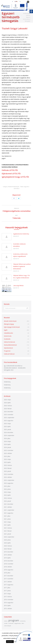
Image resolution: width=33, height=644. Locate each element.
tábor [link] (23, 623)
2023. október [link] (8, 453)
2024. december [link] (9, 432)
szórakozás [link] (11, 623)
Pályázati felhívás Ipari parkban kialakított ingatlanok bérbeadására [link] (22, 266)
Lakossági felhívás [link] (18, 286)
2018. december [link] (9, 561)
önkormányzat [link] (8, 626)
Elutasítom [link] (10, 642)
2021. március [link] (8, 528)
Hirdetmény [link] (7, 382)
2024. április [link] (7, 444)
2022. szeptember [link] (9, 480)
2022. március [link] (8, 498)
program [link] (14, 620)
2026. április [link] (7, 403)
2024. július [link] (7, 438)
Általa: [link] (25, 187)
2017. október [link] (8, 582)
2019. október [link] (8, 555)
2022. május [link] (7, 492)
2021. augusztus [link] (9, 513)
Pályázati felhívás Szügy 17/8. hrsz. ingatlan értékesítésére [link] (22, 277)
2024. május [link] (7, 441)
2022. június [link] (7, 489)
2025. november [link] (9, 415)
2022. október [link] (8, 477)
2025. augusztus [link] (9, 421)
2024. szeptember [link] (9, 435)
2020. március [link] (8, 546)
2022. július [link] (7, 486)
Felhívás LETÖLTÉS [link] (10, 170)
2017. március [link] (8, 597)
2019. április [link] (7, 558)
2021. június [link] (7, 519)
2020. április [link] (7, 543)
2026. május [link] (7, 400)
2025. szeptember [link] (9, 418)
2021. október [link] (8, 507)
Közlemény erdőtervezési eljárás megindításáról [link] (20, 255)
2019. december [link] (9, 552)
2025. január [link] (7, 429)
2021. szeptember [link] (9, 510)
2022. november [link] (9, 474)
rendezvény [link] (23, 621)
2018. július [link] (7, 573)
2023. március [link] (8, 465)
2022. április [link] (7, 495)
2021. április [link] (7, 525)
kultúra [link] (6, 621)
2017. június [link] (7, 591)
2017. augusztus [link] (9, 585)
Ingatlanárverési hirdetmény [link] (21, 234)
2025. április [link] (7, 426)
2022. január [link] (7, 501)
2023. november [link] (9, 450)
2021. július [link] (7, 516)
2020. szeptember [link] (9, 537)
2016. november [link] (9, 600)
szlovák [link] (6, 623)
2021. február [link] (8, 531)
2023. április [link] (7, 462)
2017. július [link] (7, 588)
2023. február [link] (8, 468)
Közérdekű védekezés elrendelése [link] (19, 245)
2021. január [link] (7, 534)
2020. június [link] (7, 540)
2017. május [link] (7, 594)
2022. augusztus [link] (9, 483)
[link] (17, 189)
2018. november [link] (9, 564)
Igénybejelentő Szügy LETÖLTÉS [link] (15, 177)
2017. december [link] (9, 576)
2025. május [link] (7, 423)
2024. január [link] (7, 447)
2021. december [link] (9, 504)
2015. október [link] (8, 609)
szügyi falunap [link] (17, 623)
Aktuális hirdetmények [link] (14, 187)
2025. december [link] (9, 412)
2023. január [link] (7, 471)
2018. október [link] (8, 567)
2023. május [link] (7, 459)
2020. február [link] (8, 549)
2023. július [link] (7, 456)
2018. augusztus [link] (9, 570)
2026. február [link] (8, 409)
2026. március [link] (8, 406)
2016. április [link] (7, 606)
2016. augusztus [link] (9, 603)
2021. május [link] (7, 522)
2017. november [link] (9, 579)
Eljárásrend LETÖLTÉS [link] (11, 174)
